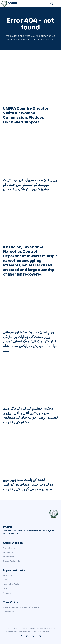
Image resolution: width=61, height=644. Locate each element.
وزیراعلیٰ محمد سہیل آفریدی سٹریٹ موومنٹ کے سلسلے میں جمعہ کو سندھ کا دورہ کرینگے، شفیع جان (30, 185)
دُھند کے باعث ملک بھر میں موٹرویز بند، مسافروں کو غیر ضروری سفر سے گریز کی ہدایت (28, 484)
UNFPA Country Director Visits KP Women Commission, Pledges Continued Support (26, 115)
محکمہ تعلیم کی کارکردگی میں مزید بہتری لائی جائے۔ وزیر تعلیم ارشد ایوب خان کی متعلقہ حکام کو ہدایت (30, 415)
